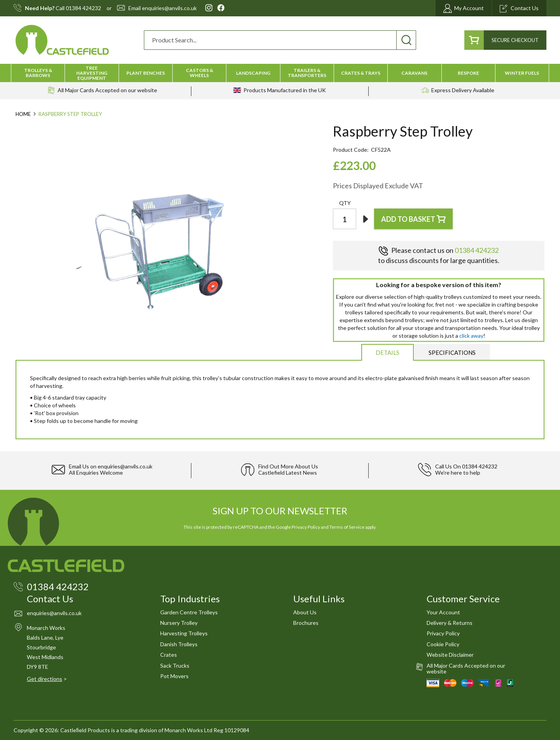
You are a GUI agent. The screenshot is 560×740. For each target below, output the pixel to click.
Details (388, 352)
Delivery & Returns (450, 623)
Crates (169, 655)
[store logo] (62, 40)
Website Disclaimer (450, 655)
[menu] (280, 73)
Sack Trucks (175, 665)
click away (471, 336)
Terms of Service (347, 527)
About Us (305, 612)
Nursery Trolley (179, 623)
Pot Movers (174, 676)
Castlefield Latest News (288, 473)
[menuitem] (38, 73)
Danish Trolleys (179, 644)
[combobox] (280, 40)
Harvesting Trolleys (184, 633)
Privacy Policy (306, 527)
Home (23, 114)
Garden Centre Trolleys (189, 612)
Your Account (443, 612)
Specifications (452, 352)
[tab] (388, 352)
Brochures (306, 623)
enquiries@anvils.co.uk (169, 8)
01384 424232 (83, 8)
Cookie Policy (443, 644)
